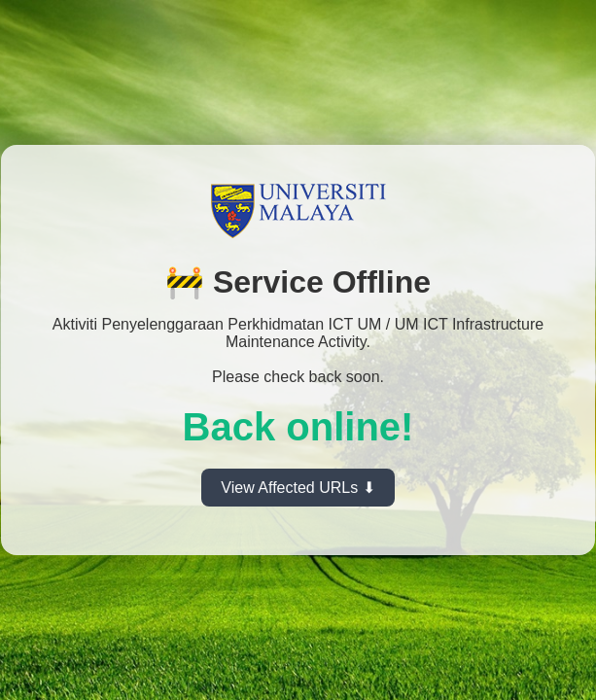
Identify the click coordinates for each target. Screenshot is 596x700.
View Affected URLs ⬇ (298, 488)
